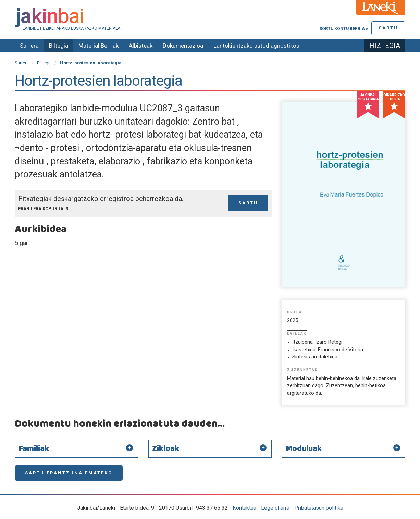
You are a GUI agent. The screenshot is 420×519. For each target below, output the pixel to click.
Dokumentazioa (183, 46)
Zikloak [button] (166, 449)
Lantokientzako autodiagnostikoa (256, 46)
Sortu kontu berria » (344, 29)
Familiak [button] (34, 449)
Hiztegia (385, 46)
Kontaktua (244, 508)
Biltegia (59, 46)
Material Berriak (98, 46)
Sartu (388, 28)
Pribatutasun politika (319, 508)
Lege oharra (275, 508)
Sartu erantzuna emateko (69, 473)
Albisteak (141, 46)
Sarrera (29, 46)
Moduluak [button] (304, 449)
